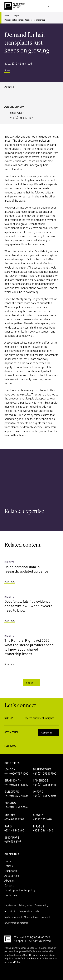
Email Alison (17, 113)
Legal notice (10, 905)
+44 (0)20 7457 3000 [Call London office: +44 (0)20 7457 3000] (16, 774)
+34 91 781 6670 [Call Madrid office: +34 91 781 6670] (42, 819)
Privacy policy (26, 905)
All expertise (12, 876)
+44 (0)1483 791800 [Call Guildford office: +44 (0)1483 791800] (16, 796)
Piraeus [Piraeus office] (38, 826)
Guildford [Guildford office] (12, 792)
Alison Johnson (14, 107)
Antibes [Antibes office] (10, 815)
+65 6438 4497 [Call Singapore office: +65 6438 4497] (13, 842)
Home (7, 15)
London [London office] (10, 769)
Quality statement (13, 917)
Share (9, 71)
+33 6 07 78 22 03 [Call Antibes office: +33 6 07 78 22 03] (14, 819)
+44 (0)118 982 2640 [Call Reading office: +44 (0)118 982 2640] (16, 807)
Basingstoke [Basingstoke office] (42, 769)
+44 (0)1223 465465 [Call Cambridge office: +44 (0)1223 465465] (45, 785)
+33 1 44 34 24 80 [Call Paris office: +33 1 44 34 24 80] (14, 830)
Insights (16, 15)
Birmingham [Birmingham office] (13, 780)
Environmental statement (17, 923)
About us (10, 881)
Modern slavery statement (37, 917)
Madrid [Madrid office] (38, 815)
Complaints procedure (30, 911)
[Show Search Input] (48, 6)
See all (32, 683)
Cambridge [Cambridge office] (41, 780)
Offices (9, 866)
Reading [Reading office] (10, 803)
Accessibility (11, 911)
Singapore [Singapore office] (12, 838)
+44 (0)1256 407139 (21, 118)
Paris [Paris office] (8, 826)
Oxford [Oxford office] (38, 792)
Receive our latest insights (41, 718)
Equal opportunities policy (20, 890)
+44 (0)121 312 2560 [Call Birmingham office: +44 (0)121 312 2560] (16, 785)
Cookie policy (41, 905)
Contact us (49, 733)
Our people (11, 871)
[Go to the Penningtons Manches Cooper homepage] (14, 6)
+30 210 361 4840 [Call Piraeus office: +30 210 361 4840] (43, 830)
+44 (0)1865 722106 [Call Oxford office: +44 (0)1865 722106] (45, 796)
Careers (9, 885)
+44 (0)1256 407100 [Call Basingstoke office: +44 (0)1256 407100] (45, 774)
